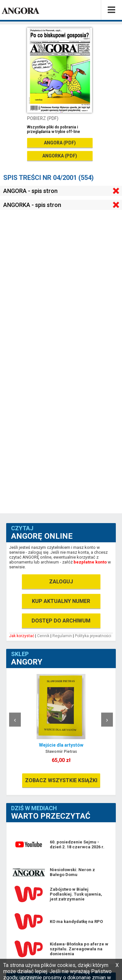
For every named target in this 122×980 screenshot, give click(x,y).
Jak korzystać (22, 636)
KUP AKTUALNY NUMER (61, 601)
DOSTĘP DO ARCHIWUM (61, 621)
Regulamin (62, 636)
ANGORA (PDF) (60, 143)
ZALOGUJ (61, 582)
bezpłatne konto (90, 562)
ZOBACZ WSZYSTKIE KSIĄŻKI (61, 780)
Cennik (43, 636)
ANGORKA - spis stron (32, 205)
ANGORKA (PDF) (60, 156)
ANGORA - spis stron (30, 191)
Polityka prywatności (93, 636)
